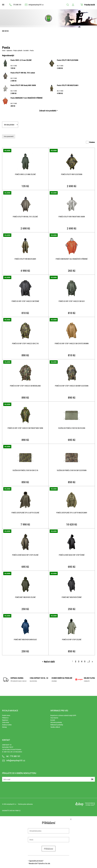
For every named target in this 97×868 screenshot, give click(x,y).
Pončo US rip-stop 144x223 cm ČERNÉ (25, 301)
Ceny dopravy (54, 718)
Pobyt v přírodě (18, 50)
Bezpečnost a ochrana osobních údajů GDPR (63, 715)
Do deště (26, 50)
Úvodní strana (6, 715)
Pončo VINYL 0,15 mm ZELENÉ (21, 60)
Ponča (32, 50)
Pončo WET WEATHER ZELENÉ (25, 597)
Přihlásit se (5, 718)
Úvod (4, 50)
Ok (92, 779)
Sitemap (4, 727)
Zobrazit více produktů (48, 111)
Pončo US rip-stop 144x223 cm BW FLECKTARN (72, 386)
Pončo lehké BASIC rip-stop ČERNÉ (72, 555)
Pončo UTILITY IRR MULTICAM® (68, 85)
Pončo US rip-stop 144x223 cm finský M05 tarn (25, 428)
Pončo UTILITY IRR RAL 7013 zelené (23, 73)
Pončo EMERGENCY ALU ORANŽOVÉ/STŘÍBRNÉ (27, 98)
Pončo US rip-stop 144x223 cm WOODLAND (25, 386)
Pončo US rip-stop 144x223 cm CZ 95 (25, 343)
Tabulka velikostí (55, 727)
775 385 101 (17, 5)
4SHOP (93, 805)
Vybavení (9, 50)
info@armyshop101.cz (36, 5)
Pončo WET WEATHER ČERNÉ (72, 597)
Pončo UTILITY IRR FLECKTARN (68, 60)
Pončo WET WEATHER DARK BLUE (25, 640)
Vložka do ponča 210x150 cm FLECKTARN (72, 470)
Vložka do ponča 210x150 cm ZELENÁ (72, 428)
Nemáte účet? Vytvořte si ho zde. (40, 863)
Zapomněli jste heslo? (36, 861)
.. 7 (89, 661)
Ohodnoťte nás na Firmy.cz (11, 811)
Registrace (5, 720)
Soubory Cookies (7, 725)
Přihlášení (49, 849)
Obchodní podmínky (56, 722)
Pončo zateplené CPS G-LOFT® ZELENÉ (25, 513)
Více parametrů (9, 136)
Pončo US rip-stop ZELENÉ (72, 640)
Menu (7, 31)
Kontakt (53, 720)
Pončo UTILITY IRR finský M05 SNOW (23, 85)
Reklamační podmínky (57, 725)
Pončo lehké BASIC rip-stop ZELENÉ (25, 555)
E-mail (4, 778)
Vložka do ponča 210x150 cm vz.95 (25, 470)
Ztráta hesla (6, 722)
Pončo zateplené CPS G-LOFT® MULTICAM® (72, 513)
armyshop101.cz (12, 804)
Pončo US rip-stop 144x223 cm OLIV (72, 301)
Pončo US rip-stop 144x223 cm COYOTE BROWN (72, 343)
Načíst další (49, 662)
